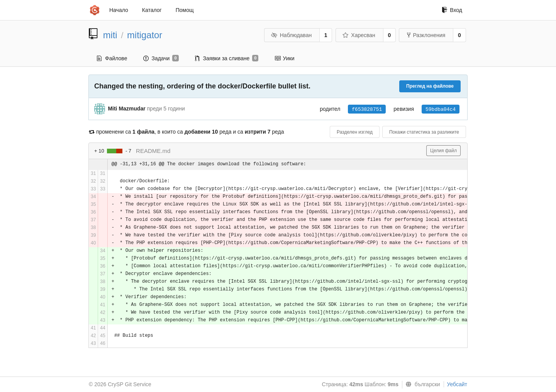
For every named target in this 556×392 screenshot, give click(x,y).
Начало (119, 10)
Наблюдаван (291, 35)
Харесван (359, 35)
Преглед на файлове (430, 86)
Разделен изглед (355, 132)
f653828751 (367, 109)
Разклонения (426, 35)
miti (110, 35)
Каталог (152, 10)
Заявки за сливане (227, 58)
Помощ (185, 10)
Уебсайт (457, 384)
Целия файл (443, 151)
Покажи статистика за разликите (424, 132)
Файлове (112, 58)
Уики (284, 58)
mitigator (145, 35)
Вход (452, 10)
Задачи (161, 58)
